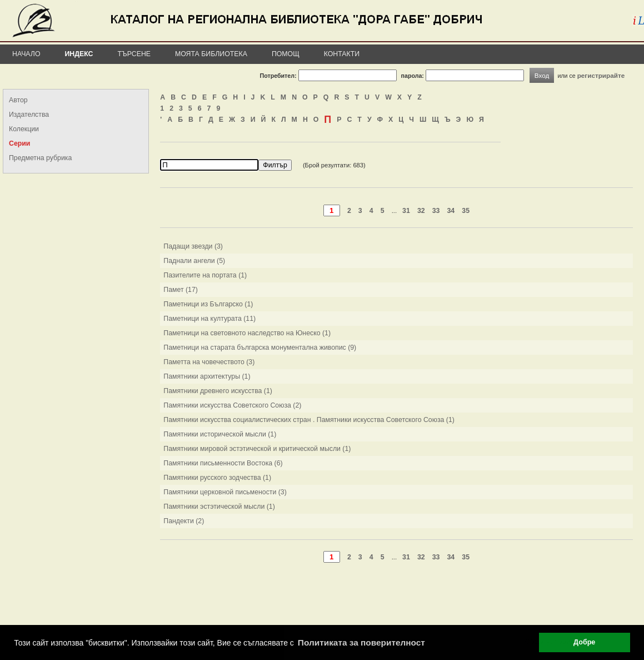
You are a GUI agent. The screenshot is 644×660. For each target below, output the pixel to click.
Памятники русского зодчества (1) (217, 478)
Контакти (342, 54)
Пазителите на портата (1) (205, 275)
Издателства (29, 115)
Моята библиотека (211, 54)
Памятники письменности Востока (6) (223, 463)
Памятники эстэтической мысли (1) (219, 507)
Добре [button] (584, 642)
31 (406, 211)
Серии (19, 143)
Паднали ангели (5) (194, 261)
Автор (18, 100)
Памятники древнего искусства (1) (218, 391)
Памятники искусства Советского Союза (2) (232, 405)
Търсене (134, 54)
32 (421, 211)
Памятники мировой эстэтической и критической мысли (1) (257, 449)
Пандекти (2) (184, 521)
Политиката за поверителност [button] (361, 642)
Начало (26, 54)
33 (436, 211)
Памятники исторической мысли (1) (220, 434)
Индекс (79, 54)
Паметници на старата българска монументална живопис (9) (260, 348)
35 (466, 211)
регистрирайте (601, 75)
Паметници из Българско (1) (208, 304)
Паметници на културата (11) (209, 319)
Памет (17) (181, 290)
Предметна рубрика (40, 158)
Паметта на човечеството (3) (209, 362)
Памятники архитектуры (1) (207, 376)
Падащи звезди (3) (193, 246)
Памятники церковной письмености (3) (225, 492)
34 (451, 211)
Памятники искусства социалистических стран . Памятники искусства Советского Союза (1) (309, 420)
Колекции (24, 129)
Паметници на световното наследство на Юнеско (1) (247, 333)
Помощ (286, 54)
